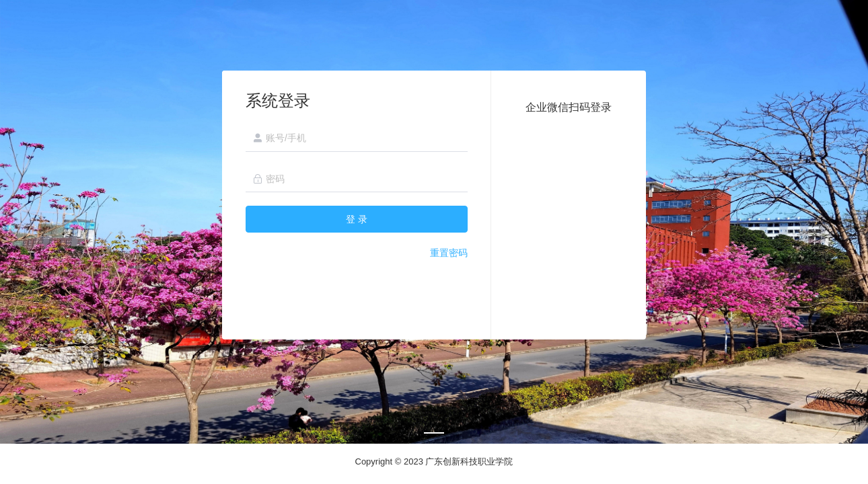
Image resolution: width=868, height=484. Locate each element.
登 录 (357, 219)
